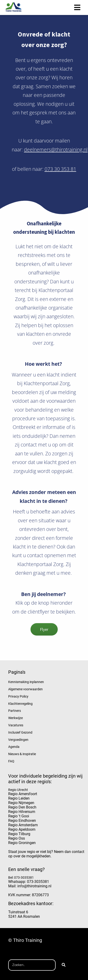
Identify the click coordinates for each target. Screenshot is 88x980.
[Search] (64, 965)
